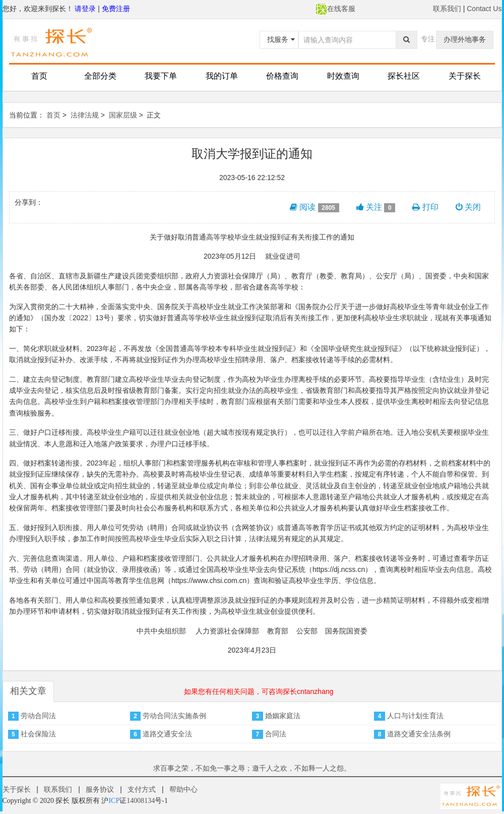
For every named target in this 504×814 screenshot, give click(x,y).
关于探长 (465, 76)
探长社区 (404, 76)
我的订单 (222, 76)
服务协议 (100, 789)
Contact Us (484, 9)
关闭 (468, 207)
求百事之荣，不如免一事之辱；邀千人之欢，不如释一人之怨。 (252, 768)
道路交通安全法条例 (419, 734)
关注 (376, 207)
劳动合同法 (38, 716)
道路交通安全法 (167, 734)
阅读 (314, 207)
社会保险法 (38, 734)
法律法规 (85, 115)
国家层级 (123, 115)
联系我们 (447, 9)
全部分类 (100, 76)
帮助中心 (183, 789)
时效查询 (343, 76)
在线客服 (335, 9)
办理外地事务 (465, 39)
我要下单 (161, 76)
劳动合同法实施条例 (174, 716)
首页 (39, 76)
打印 (425, 207)
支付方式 (142, 789)
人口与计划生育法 (415, 716)
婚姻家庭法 (283, 716)
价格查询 (282, 76)
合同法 (276, 734)
